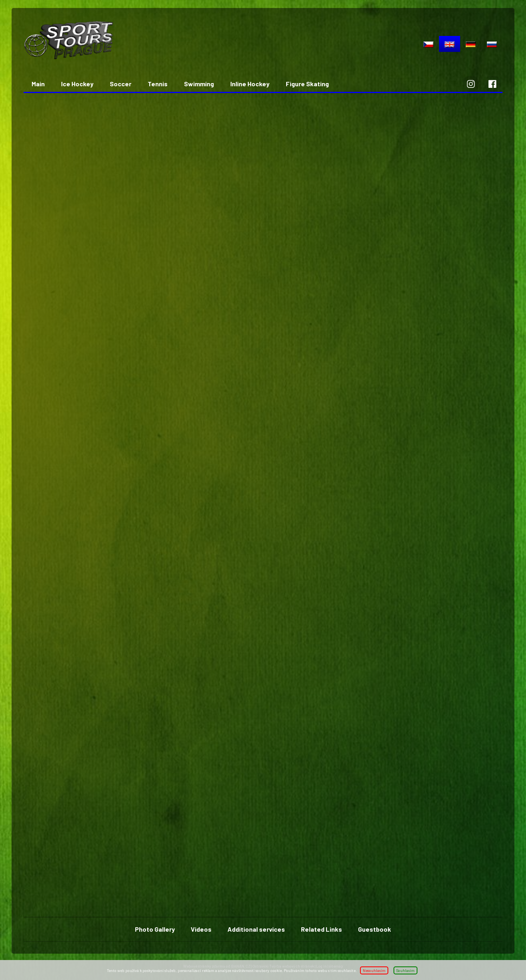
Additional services (256, 929)
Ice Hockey (77, 84)
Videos (201, 929)
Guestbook (375, 929)
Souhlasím (405, 970)
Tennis (158, 84)
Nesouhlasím (374, 970)
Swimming (199, 84)
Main (38, 84)
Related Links (321, 929)
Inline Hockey (250, 84)
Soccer (121, 84)
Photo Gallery (155, 929)
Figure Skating (307, 84)
